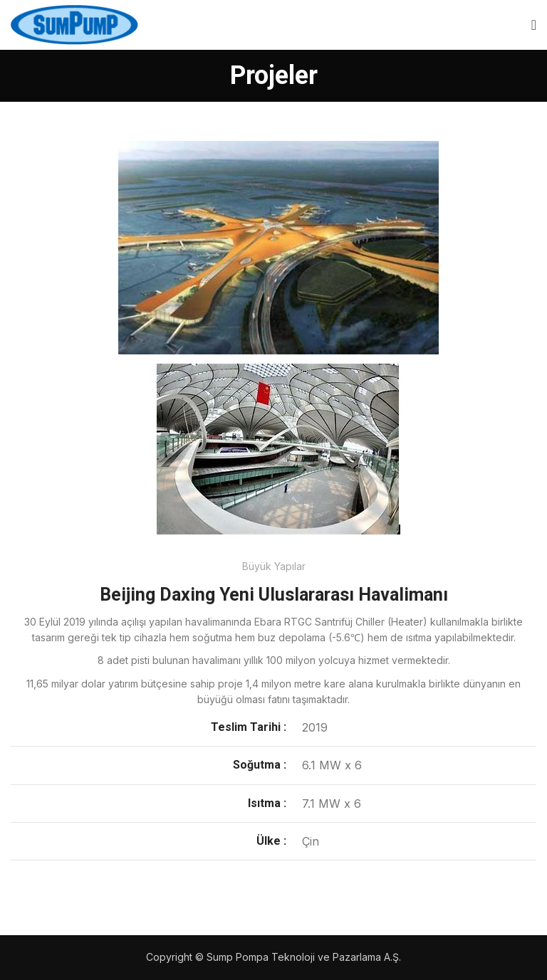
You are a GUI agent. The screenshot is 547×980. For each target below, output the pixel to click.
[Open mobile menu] (534, 25)
